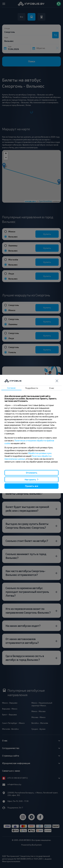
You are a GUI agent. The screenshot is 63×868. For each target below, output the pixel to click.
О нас (52, 388)
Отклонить (32, 473)
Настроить (30, 479)
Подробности (32, 388)
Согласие (11, 388)
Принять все (32, 486)
